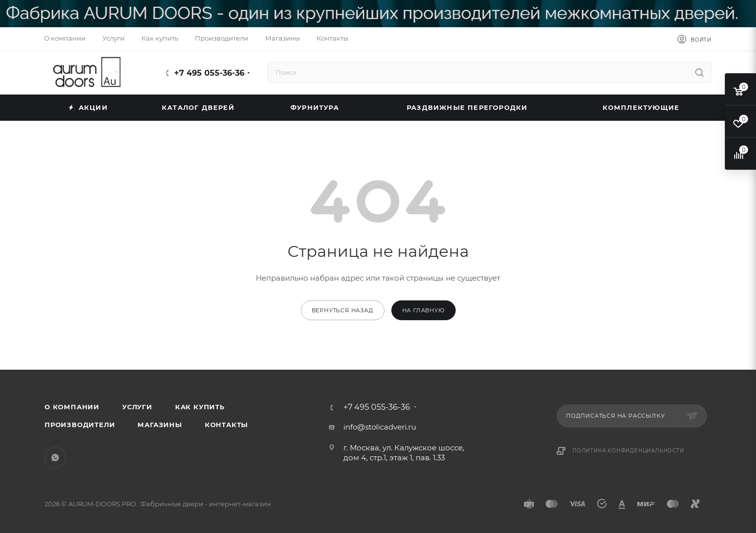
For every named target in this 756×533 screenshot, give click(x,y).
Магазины (160, 425)
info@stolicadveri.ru (380, 427)
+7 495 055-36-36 (209, 73)
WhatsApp (55, 458)
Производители (80, 425)
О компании (72, 407)
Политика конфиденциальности (628, 451)
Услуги (137, 407)
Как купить (200, 407)
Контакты (226, 425)
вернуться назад (343, 310)
